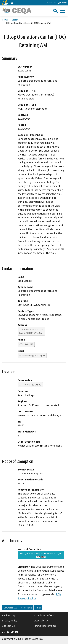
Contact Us (51, 3)
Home (5, 20)
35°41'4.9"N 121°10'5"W (30, 385)
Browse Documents (45, 626)
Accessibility (41, 620)
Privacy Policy (10, 620)
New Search (26, 608)
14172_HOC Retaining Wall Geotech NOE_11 (41, 555)
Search (15, 20)
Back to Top (9, 615)
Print (38, 608)
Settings (62, 3)
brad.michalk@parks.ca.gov (32, 355)
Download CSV (10, 608)
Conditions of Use (44, 615)
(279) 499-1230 (26, 344)
